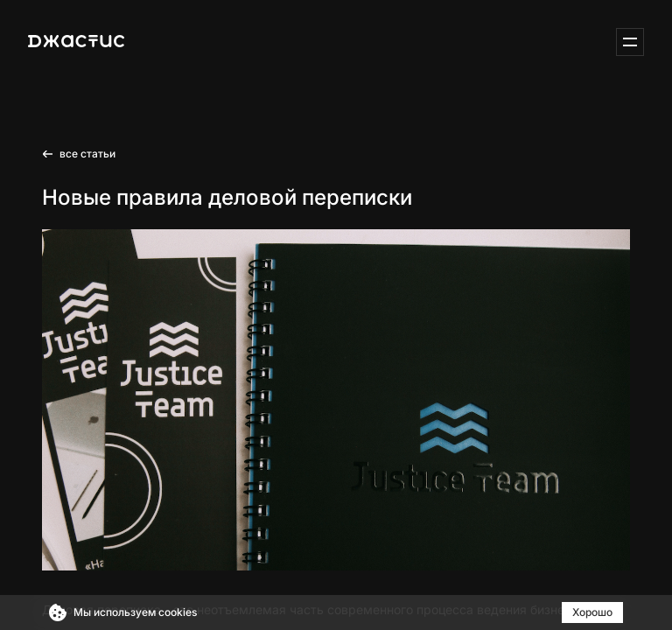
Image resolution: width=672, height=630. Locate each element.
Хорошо (592, 612)
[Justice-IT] (76, 42)
